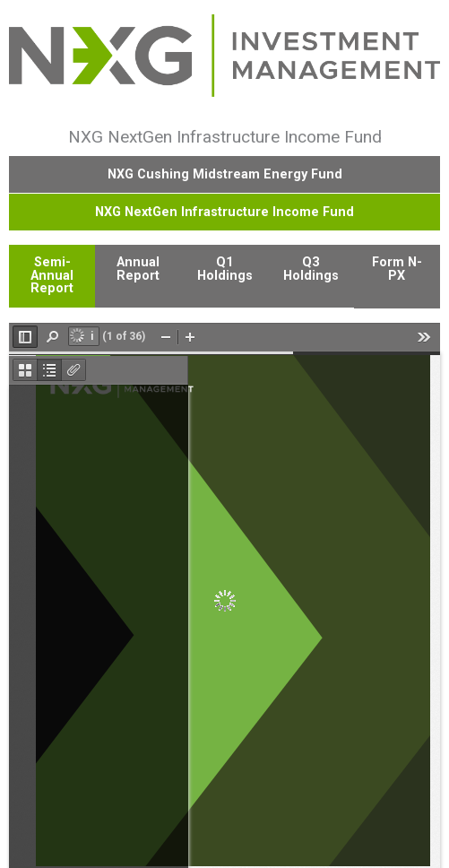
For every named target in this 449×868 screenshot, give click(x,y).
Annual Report (138, 269)
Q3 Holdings (311, 269)
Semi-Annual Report (52, 275)
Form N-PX (397, 269)
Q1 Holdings (225, 269)
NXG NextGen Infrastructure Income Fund (224, 212)
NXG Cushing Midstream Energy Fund (225, 174)
